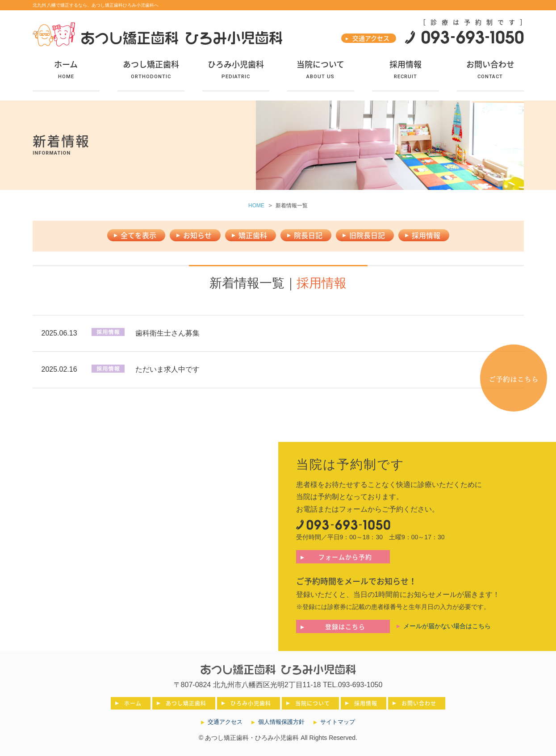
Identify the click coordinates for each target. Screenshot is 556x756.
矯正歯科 (253, 235)
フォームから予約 (345, 557)
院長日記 (308, 235)
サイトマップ (338, 722)
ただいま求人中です (167, 369)
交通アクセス (371, 38)
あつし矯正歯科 (186, 703)
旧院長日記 (367, 235)
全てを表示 (138, 235)
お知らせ (197, 235)
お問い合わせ (419, 703)
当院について (313, 703)
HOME (256, 206)
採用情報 (426, 235)
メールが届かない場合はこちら (447, 626)
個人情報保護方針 (281, 722)
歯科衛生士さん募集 (167, 333)
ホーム (133, 703)
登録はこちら (345, 626)
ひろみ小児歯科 (251, 703)
